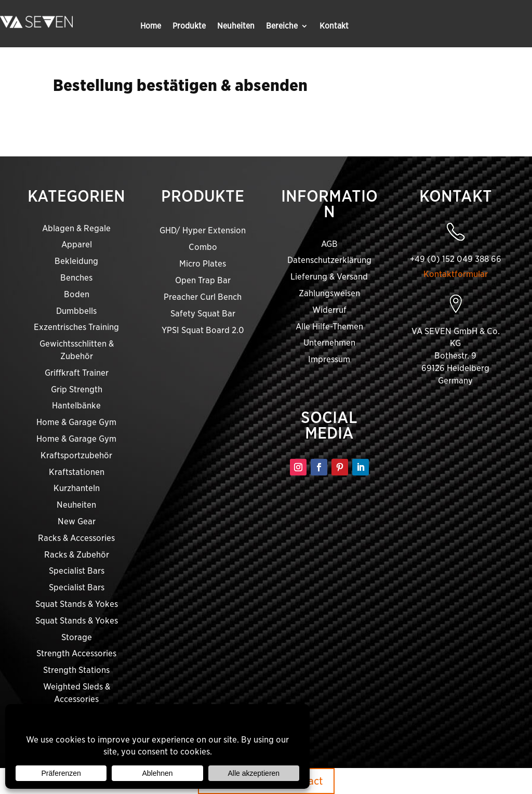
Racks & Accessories (76, 538)
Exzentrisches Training (76, 327)
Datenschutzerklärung (329, 260)
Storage (77, 637)
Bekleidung (76, 261)
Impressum (329, 359)
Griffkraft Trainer (77, 373)
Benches (76, 278)
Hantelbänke (76, 406)
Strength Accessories (76, 653)
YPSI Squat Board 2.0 (203, 330)
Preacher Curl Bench (203, 297)
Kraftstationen (77, 472)
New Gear (77, 521)
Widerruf (329, 310)
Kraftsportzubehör (76, 455)
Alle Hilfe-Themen (329, 327)
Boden (77, 294)
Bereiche (282, 27)
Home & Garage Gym (76, 422)
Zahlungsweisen (329, 293)
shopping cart (398, 123)
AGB (329, 244)
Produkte (189, 27)
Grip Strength (77, 389)
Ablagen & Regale (76, 228)
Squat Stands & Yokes (77, 604)
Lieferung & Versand (329, 277)
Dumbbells (76, 311)
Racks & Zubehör (77, 555)
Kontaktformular (456, 274)
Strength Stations (76, 670)
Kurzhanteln (77, 488)
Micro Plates (203, 264)
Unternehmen (329, 343)
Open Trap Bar (203, 280)
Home (151, 27)
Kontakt (334, 27)
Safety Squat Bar (203, 314)
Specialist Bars (77, 571)
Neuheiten (236, 27)
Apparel (77, 244)
